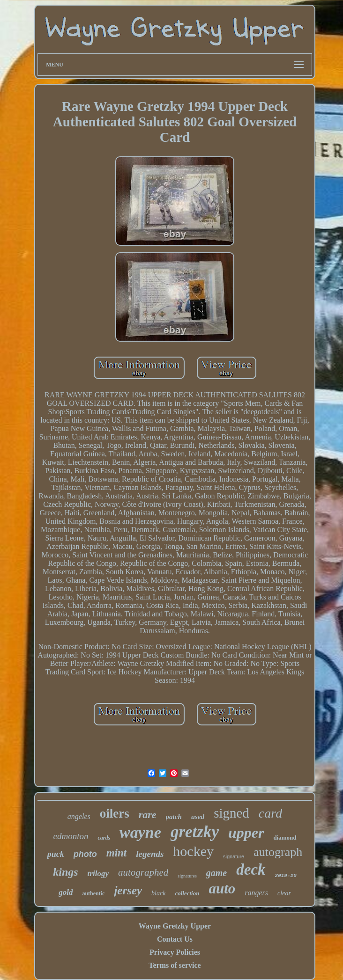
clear (284, 893)
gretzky (195, 832)
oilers (115, 813)
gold (66, 892)
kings (65, 872)
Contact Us (175, 939)
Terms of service (175, 965)
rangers (256, 893)
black (158, 893)
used (198, 817)
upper (246, 833)
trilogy (98, 874)
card (270, 813)
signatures (187, 876)
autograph (278, 852)
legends (150, 854)
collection (187, 893)
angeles (79, 816)
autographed (143, 872)
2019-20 (286, 876)
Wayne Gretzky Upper (175, 926)
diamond (285, 837)
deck (251, 870)
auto (222, 889)
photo (85, 854)
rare (148, 815)
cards (104, 838)
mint (116, 853)
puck (56, 854)
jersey (128, 890)
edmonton (71, 836)
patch (174, 817)
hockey (193, 851)
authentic (93, 893)
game (216, 873)
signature (234, 856)
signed (231, 813)
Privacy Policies (175, 952)
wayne (140, 832)
